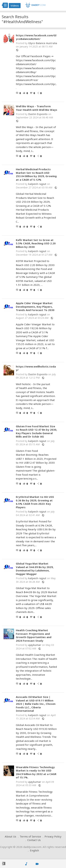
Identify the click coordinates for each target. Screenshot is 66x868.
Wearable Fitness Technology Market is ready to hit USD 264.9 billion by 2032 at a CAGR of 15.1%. (36, 772)
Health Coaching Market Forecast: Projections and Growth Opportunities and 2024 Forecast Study (34, 635)
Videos (15, 5)
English (34, 850)
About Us (10, 836)
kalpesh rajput (37, 184)
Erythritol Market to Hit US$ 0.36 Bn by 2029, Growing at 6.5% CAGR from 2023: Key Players (35, 502)
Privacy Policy (53, 836)
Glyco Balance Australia (43, 43)
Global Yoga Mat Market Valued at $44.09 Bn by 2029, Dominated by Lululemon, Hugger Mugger (35, 569)
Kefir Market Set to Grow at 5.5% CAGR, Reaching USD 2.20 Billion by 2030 (36, 243)
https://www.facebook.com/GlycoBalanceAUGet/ (36, 37)
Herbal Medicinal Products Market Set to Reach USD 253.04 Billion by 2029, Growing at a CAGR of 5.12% (36, 174)
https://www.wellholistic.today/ (36, 368)
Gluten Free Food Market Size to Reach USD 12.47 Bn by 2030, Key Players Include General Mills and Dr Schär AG (36, 432)
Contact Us (34, 840)
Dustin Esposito (38, 114)
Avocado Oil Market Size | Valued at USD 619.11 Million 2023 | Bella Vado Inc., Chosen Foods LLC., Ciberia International (36, 704)
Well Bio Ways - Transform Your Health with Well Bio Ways (37, 108)
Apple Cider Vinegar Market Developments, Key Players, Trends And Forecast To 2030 (35, 307)
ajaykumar (35, 645)
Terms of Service (30, 836)
